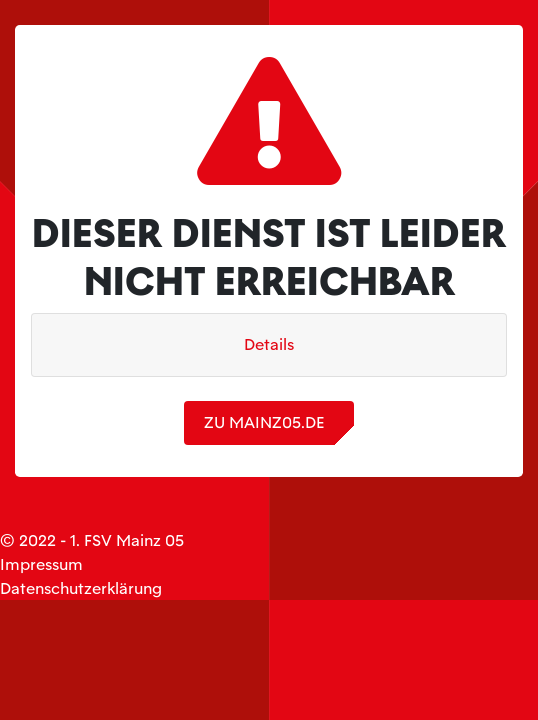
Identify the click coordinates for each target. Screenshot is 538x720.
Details (269, 344)
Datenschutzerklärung (81, 588)
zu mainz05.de (264, 422)
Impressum (41, 564)
